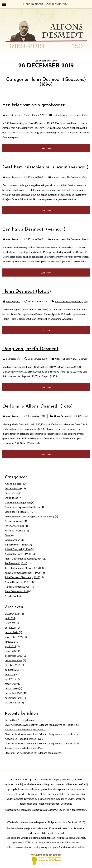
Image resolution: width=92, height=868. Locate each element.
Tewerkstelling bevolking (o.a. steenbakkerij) (30, 516)
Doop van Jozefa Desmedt (30, 349)
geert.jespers (13, 115)
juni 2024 (10, 618)
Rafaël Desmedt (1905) (18, 587)
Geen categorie (13, 540)
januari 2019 (12, 688)
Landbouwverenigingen (18, 502)
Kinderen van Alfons (16, 544)
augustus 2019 (13, 670)
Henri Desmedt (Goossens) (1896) (72, 301)
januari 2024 (12, 632)
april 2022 (10, 646)
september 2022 (14, 637)
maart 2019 (11, 684)
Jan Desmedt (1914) (16, 563)
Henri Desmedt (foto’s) (27, 291)
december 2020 (14, 656)
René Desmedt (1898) (17, 591)
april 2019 (10, 679)
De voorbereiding (15, 526)
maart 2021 (11, 651)
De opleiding (12, 493)
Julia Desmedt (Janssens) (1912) (22, 577)
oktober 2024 (13, 613)
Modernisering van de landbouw (23, 507)
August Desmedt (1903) (18, 554)
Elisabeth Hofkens (15, 530)
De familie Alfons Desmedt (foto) (38, 406)
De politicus (11, 498)
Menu (4, 4)
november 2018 (14, 698)
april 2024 (10, 628)
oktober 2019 (13, 665)
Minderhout (11, 596)
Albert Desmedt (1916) (65, 416)
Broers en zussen (14, 521)
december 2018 (14, 693)
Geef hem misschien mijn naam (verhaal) (46, 167)
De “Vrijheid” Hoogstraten (19, 720)
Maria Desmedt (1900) (17, 582)
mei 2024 (10, 623)
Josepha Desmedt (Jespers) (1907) (24, 568)
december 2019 (14, 660)
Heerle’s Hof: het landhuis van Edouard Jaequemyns (33, 753)
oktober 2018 (13, 702)
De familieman (60, 115)
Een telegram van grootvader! (34, 105)
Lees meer (46, 148)
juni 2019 (10, 674)
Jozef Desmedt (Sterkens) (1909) (23, 573)
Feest (8, 535)
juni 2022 (10, 642)
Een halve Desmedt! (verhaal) (34, 229)
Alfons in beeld (59, 177)
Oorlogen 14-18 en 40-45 (19, 512)
